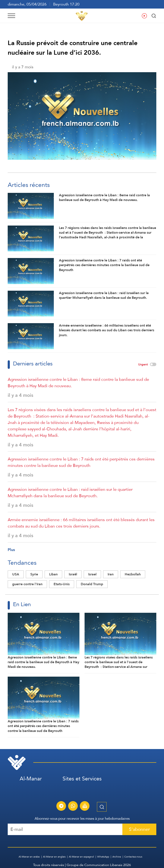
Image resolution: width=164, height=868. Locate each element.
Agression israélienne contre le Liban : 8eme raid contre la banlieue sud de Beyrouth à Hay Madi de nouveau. (78, 383)
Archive (117, 857)
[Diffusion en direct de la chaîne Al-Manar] (85, 806)
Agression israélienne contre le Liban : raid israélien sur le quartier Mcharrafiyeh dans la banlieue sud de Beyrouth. (70, 493)
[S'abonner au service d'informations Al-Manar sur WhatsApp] (73, 806)
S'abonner (139, 829)
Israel (92, 574)
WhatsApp (103, 857)
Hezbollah (133, 574)
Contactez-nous (133, 857)
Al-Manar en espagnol (81, 857)
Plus (11, 550)
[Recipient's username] (65, 829)
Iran (111, 574)
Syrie (34, 574)
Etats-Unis (62, 584)
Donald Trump (92, 584)
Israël (73, 574)
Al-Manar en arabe (29, 857)
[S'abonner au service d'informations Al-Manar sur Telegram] (61, 806)
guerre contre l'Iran (27, 584)
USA (16, 574)
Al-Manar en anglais (54, 857)
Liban (53, 574)
